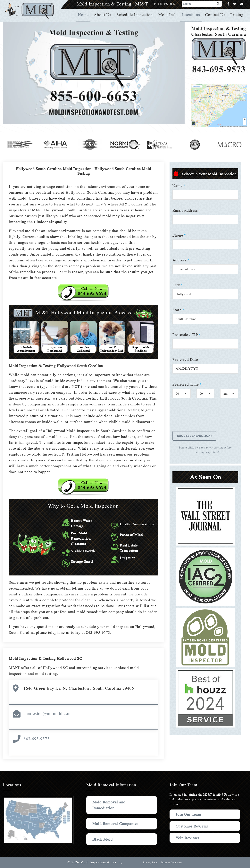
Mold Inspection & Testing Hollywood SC (46, 658)
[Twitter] (235, 4)
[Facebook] (228, 4)
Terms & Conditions (171, 863)
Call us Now (92, 291)
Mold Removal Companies (116, 824)
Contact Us (215, 15)
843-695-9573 (37, 739)
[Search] (218, 4)
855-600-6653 (171, 4)
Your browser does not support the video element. (94, 73)
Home (85, 15)
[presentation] (202, 417)
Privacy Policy (150, 863)
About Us (104, 15)
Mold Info (168, 15)
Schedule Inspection (136, 15)
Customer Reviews (192, 826)
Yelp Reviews (187, 838)
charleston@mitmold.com (47, 714)
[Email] (242, 4)
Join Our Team (189, 814)
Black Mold (103, 839)
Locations (191, 15)
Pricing (237, 15)
